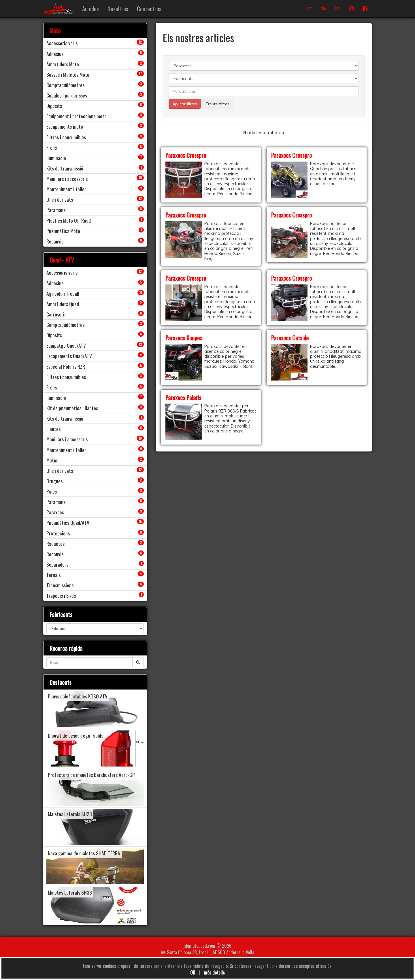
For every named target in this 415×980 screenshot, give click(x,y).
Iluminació (56, 158)
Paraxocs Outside (290, 338)
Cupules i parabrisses (67, 95)
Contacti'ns (149, 9)
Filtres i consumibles (66, 137)
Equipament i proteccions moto (77, 116)
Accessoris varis (62, 43)
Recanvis (55, 241)
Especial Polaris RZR (66, 366)
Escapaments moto (65, 126)
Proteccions (58, 533)
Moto (55, 30)
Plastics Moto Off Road (69, 220)
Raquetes (55, 544)
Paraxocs (55, 512)
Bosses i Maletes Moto (68, 74)
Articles (90, 9)
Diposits (54, 106)
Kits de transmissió (65, 168)
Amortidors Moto (63, 64)
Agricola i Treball (63, 293)
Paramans (56, 210)
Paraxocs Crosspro (186, 155)
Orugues (54, 481)
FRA (323, 9)
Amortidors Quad (63, 304)
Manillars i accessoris (67, 179)
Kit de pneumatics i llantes (72, 408)
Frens (52, 147)
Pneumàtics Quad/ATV (68, 522)
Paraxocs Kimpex (184, 338)
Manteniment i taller (66, 189)
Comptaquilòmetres (65, 85)
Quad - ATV (62, 260)
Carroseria (56, 314)
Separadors (57, 564)
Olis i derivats (60, 199)
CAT (309, 9)
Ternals (53, 575)
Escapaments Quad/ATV (69, 356)
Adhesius (55, 54)
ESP (338, 9)
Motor (52, 460)
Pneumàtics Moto (63, 231)
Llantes (53, 429)
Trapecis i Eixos (61, 595)
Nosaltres (118, 9)
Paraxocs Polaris (183, 397)
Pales (52, 491)
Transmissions (60, 585)
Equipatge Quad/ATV (66, 345)
